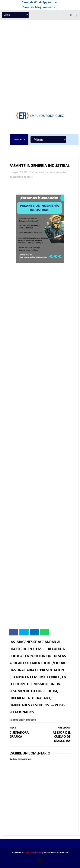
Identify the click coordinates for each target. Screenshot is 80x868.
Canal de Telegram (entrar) (40, 7)
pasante (50, 172)
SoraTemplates (32, 853)
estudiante (38, 172)
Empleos (19, 140)
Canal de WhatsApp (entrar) (40, 2)
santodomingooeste (21, 177)
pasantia (61, 172)
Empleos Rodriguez (58, 853)
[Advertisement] (40, 62)
